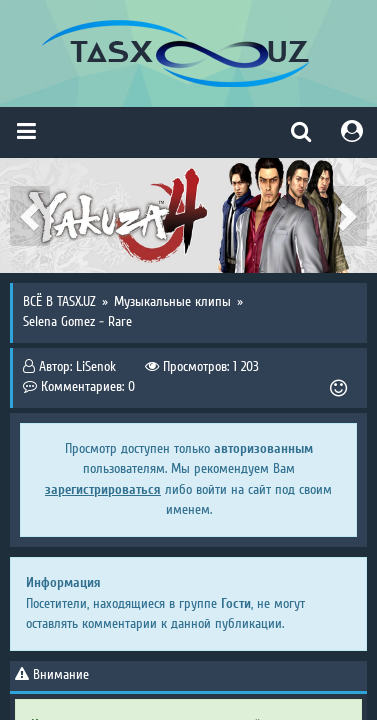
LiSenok (96, 367)
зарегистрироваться (103, 489)
